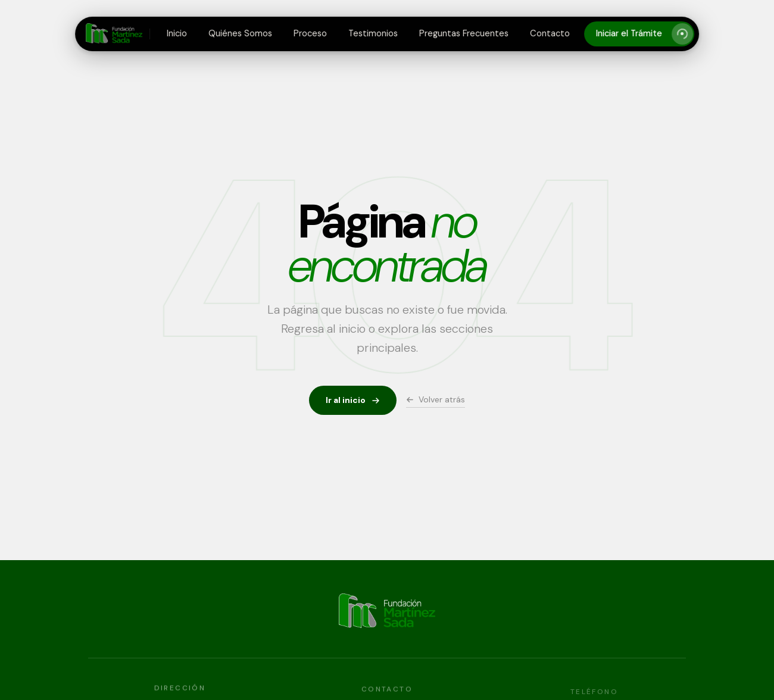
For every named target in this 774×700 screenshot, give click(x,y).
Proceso (310, 33)
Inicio (177, 33)
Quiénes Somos (240, 33)
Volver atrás (436, 399)
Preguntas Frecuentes (464, 33)
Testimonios (373, 33)
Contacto (550, 33)
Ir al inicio (353, 400)
